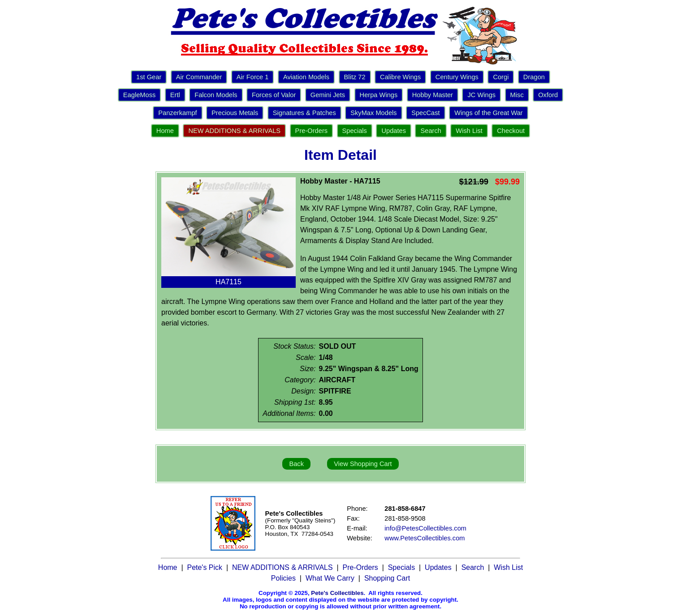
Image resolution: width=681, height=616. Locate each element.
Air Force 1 (253, 77)
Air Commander (199, 77)
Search (431, 131)
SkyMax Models (373, 113)
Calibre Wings (400, 77)
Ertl (175, 95)
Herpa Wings (379, 95)
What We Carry (330, 578)
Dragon (534, 77)
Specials (355, 131)
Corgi (501, 77)
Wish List (469, 131)
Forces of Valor (274, 95)
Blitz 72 (355, 77)
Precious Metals (235, 113)
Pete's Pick (205, 567)
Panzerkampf (177, 113)
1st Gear (149, 77)
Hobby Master (433, 95)
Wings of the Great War (489, 113)
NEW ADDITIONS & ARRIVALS (234, 131)
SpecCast (426, 113)
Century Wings (457, 77)
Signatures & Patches (304, 113)
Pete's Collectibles (337, 593)
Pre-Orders (311, 131)
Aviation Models (306, 77)
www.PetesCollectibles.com (425, 538)
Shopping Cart (387, 578)
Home (165, 131)
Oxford (548, 95)
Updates (394, 131)
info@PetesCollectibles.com (425, 528)
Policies (283, 578)
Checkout (511, 131)
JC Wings (481, 95)
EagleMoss (140, 95)
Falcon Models (216, 95)
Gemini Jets (328, 95)
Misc (517, 95)
